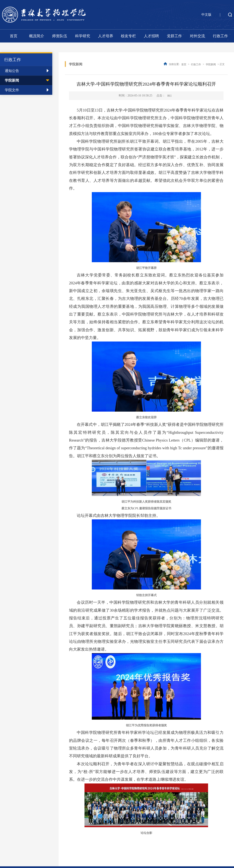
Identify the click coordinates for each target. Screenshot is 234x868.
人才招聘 (151, 36)
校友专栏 (128, 36)
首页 (14, 36)
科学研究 (83, 36)
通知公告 (12, 71)
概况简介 (37, 36)
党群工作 (174, 36)
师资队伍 (60, 36)
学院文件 (12, 90)
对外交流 (197, 36)
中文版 (206, 15)
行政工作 (220, 36)
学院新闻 (12, 80)
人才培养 (106, 36)
